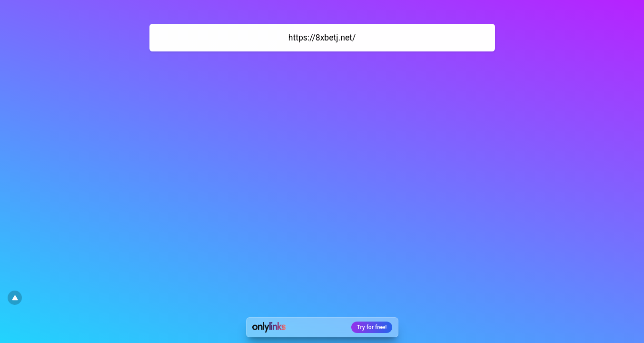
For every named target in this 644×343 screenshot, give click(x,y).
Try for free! (372, 327)
